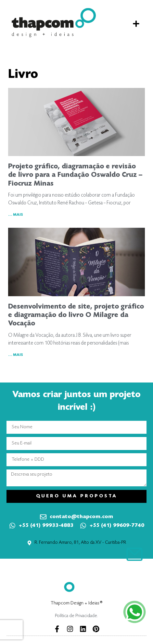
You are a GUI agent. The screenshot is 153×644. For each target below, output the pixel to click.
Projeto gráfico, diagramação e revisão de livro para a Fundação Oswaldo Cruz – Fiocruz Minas (75, 175)
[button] (136, 24)
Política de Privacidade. (76, 616)
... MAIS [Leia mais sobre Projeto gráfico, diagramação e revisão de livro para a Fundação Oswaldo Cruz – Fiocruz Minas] (16, 215)
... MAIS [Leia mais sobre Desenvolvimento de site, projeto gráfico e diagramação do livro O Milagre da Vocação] (16, 355)
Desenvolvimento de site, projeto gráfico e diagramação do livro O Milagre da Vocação (76, 316)
